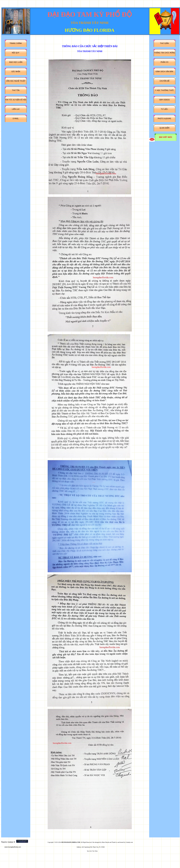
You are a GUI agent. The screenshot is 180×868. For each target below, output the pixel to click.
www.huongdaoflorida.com (13, 847)
